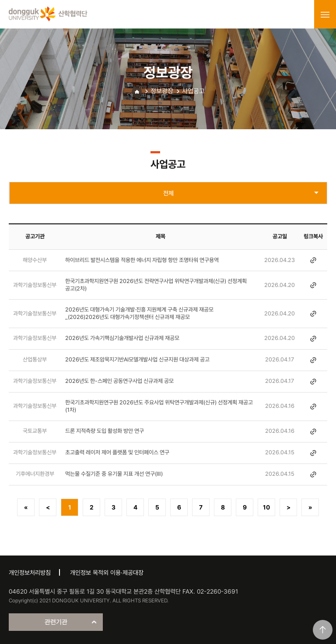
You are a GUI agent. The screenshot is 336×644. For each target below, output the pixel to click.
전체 (168, 193)
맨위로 (323, 630)
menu (325, 14)
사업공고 (193, 91)
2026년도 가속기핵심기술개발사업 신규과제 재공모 (122, 338)
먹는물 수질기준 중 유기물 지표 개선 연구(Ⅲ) (114, 474)
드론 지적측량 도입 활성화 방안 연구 (105, 431)
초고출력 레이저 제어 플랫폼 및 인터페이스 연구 (117, 452)
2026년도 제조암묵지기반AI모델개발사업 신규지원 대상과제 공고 (137, 359)
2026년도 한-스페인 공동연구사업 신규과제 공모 (119, 381)
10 (266, 507)
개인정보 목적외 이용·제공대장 (107, 573)
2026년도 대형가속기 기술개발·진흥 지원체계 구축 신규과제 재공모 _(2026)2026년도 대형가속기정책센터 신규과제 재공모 (139, 313)
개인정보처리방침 (30, 573)
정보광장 (162, 91)
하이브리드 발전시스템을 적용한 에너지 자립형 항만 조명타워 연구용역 (142, 260)
